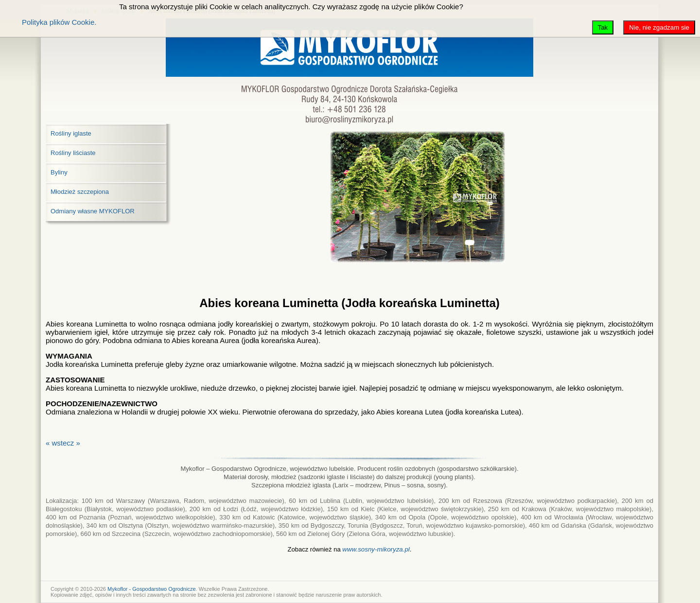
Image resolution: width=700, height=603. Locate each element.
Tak (603, 27)
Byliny (59, 172)
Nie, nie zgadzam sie (659, 27)
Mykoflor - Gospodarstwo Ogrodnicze (152, 589)
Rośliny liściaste (73, 153)
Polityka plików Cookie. (59, 22)
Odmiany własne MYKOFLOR (93, 211)
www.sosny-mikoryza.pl (376, 549)
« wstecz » (63, 443)
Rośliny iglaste (71, 133)
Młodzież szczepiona (80, 192)
